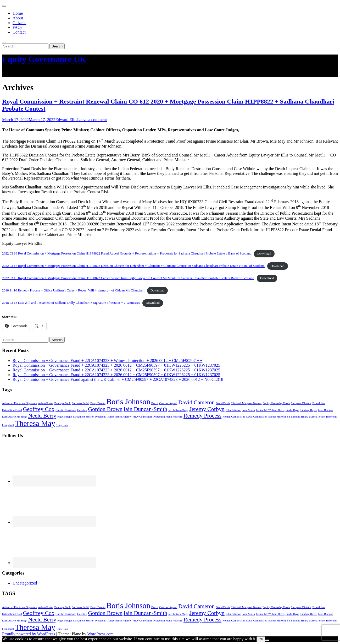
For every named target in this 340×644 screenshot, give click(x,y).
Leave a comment (92, 120)
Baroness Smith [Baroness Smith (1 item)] (80, 403)
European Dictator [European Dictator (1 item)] (301, 403)
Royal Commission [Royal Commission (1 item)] (257, 417)
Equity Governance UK (44, 59)
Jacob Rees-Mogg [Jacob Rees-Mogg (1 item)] (178, 410)
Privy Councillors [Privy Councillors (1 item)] (142, 417)
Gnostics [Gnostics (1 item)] (82, 410)
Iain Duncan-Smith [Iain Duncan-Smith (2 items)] (145, 409)
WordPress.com (100, 634)
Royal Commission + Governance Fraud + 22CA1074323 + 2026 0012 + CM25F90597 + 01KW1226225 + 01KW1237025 (116, 365)
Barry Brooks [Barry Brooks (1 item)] (98, 403)
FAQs (17, 27)
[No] (267, 640)
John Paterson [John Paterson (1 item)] (233, 410)
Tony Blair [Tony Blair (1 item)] (62, 425)
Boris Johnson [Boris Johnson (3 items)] (128, 402)
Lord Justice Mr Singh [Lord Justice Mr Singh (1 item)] (15, 417)
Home (18, 13)
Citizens (19, 23)
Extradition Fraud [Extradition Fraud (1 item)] (12, 410)
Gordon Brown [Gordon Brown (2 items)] (105, 409)
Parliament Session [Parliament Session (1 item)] (83, 417)
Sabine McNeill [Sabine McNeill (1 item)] (277, 417)
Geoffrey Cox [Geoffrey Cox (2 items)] (38, 409)
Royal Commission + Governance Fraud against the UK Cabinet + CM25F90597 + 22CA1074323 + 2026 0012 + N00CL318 (118, 379)
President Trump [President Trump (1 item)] (105, 417)
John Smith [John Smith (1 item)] (248, 410)
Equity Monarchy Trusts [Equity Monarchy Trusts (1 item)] (276, 403)
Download (264, 254)
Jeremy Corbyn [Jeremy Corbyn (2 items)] (207, 409)
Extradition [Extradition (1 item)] (319, 403)
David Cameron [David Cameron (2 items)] (196, 402)
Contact (19, 32)
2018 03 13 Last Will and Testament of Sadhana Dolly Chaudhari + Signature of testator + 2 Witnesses (71, 303)
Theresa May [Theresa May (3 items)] (35, 423)
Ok (261, 639)
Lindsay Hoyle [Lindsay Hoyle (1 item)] (309, 410)
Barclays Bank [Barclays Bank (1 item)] (62, 403)
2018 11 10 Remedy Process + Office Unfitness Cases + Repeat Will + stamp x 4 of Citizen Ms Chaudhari (73, 290)
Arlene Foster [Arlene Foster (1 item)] (46, 403)
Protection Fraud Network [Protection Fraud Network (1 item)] (168, 417)
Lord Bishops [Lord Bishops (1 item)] (326, 410)
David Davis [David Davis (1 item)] (223, 403)
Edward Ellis (66, 120)
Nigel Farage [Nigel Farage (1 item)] (65, 417)
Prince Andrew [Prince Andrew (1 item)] (123, 417)
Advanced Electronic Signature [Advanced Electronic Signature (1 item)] (19, 403)
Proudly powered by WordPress (29, 634)
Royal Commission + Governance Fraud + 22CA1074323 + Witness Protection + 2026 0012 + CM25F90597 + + (107, 361)
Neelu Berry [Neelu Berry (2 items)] (42, 416)
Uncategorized (25, 583)
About (18, 18)
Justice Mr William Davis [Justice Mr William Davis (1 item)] (270, 410)
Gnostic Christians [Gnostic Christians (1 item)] (66, 410)
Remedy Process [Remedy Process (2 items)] (202, 416)
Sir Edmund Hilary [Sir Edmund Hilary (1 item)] (297, 417)
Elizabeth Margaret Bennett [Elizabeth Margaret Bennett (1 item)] (246, 403)
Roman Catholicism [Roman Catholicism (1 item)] (234, 417)
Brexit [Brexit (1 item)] (155, 403)
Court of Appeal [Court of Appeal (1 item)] (168, 403)
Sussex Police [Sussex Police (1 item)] (317, 417)
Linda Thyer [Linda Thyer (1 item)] (292, 410)
